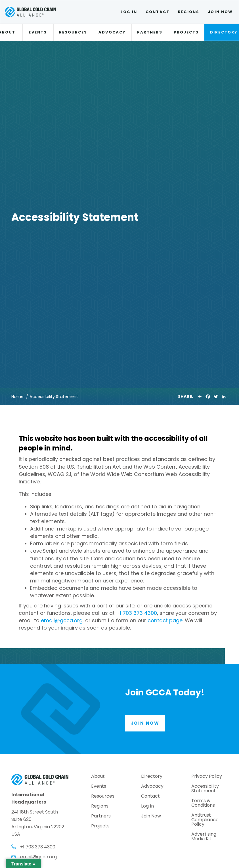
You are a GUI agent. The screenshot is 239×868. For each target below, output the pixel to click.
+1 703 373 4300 (137, 613)
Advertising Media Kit (204, 837)
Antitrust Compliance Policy (205, 820)
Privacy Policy (207, 777)
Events (38, 32)
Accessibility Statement (205, 789)
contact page (165, 620)
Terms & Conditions (203, 803)
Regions (189, 12)
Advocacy (112, 32)
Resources (73, 32)
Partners (150, 32)
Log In (129, 12)
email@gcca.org (62, 620)
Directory (152, 777)
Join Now (220, 12)
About (98, 777)
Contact (158, 12)
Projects (186, 32)
